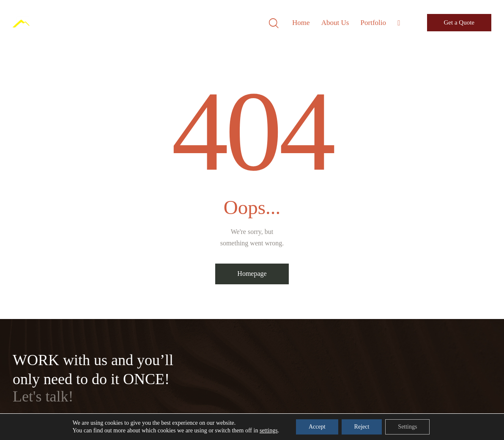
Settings (407, 427)
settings (269, 430)
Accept (317, 427)
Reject (362, 427)
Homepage (252, 274)
